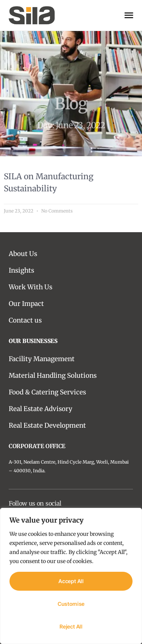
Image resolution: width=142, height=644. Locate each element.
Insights (21, 270)
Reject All (71, 626)
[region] (71, 576)
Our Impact (26, 304)
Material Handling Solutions (53, 376)
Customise (71, 604)
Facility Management (42, 359)
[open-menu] (129, 15)
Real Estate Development (47, 425)
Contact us (25, 320)
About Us (23, 254)
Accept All (71, 581)
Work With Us (30, 287)
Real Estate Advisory (41, 409)
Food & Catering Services (47, 392)
